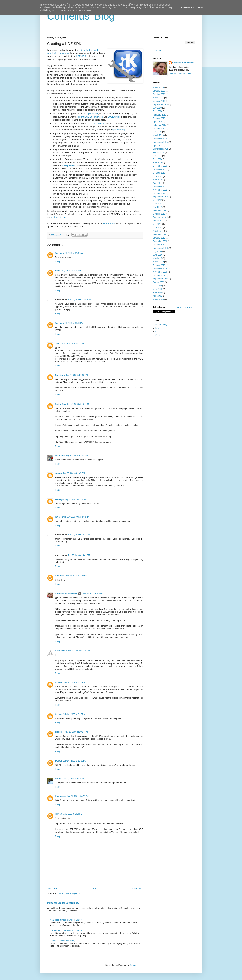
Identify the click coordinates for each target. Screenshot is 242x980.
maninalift (60, 456)
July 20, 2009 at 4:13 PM (79, 535)
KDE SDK (81, 56)
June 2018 (158, 111)
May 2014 (157, 163)
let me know (109, 223)
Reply (58, 261)
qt (156, 332)
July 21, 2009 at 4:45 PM (73, 779)
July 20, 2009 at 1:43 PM (74, 473)
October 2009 (159, 275)
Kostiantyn (60, 796)
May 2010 (157, 258)
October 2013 (159, 173)
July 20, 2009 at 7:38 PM (79, 651)
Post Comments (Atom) (70, 893)
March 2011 (158, 231)
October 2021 (159, 94)
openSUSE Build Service (90, 117)
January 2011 (159, 238)
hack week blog (58, 217)
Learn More (188, 8)
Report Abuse (184, 308)
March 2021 (158, 98)
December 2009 (160, 269)
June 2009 (158, 289)
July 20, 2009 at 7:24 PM (93, 594)
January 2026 (159, 91)
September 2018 (160, 104)
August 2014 (159, 152)
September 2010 (160, 248)
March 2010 (158, 262)
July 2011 (157, 224)
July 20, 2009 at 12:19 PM (72, 323)
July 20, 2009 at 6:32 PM (76, 576)
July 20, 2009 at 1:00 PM (77, 375)
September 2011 (160, 217)
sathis (58, 779)
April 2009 (157, 296)
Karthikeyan (61, 651)
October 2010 (159, 245)
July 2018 (157, 108)
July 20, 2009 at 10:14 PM (76, 732)
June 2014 (158, 159)
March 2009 (158, 299)
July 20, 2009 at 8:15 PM (74, 682)
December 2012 (160, 187)
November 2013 (160, 169)
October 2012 (159, 193)
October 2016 (159, 128)
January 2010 (159, 265)
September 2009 (160, 279)
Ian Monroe (61, 517)
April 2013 (157, 183)
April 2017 (157, 122)
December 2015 (160, 139)
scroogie (59, 499)
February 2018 (159, 115)
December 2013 (160, 166)
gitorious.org (119, 130)
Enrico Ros (60, 404)
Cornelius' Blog (81, 16)
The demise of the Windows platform (66, 930)
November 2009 (160, 272)
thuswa (59, 682)
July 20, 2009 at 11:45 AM (73, 271)
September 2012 (160, 197)
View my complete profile (180, 74)
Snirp (58, 271)
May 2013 (157, 180)
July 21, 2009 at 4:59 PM (78, 796)
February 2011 (159, 234)
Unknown (60, 576)
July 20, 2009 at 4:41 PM (79, 555)
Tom (57, 253)
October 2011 (159, 214)
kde (157, 328)
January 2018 (159, 118)
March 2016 (158, 135)
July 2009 (157, 286)
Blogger (133, 965)
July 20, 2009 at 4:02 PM (78, 517)
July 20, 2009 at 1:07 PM (78, 404)
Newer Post (53, 889)
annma (58, 473)
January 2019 (159, 101)
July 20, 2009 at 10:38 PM (75, 761)
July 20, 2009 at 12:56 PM (73, 343)
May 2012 (157, 207)
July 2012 (157, 200)
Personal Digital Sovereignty (63, 903)
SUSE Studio (114, 117)
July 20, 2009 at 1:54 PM (76, 499)
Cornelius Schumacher (66, 594)
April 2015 (157, 146)
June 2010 (158, 255)
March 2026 (158, 87)
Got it (200, 8)
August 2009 (159, 282)
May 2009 (157, 293)
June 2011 (158, 227)
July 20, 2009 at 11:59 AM (79, 300)
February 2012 (159, 210)
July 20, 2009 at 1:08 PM (77, 456)
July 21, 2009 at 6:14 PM (71, 814)
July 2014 (157, 156)
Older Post (137, 889)
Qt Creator (98, 123)
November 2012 (160, 190)
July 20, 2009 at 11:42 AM (72, 253)
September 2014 (160, 149)
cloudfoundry (161, 325)
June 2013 (158, 176)
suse (158, 335)
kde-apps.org (68, 165)
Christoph (60, 375)
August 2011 (159, 221)
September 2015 (160, 142)
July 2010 (157, 251)
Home (95, 889)
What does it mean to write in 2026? (66, 920)
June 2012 (158, 204)
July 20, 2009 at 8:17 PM (74, 714)
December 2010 (160, 241)
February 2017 (159, 125)
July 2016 (157, 132)
